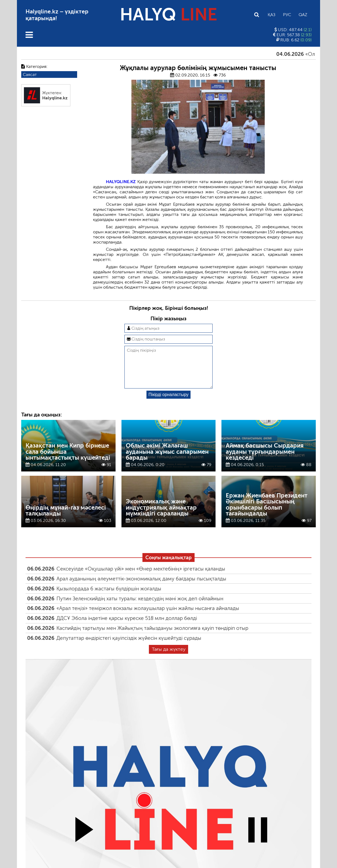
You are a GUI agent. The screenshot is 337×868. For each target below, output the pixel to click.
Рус (287, 15)
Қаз (272, 15)
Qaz (303, 15)
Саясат (30, 75)
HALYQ (168, 15)
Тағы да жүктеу (169, 658)
